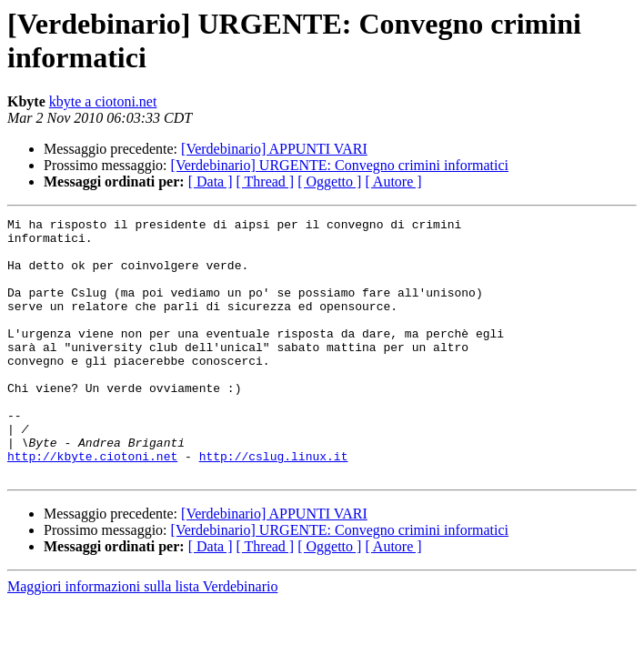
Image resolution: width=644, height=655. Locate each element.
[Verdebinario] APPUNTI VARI (274, 149)
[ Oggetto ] (329, 181)
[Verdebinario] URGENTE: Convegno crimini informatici (340, 165)
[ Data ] (211, 181)
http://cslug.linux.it (274, 505)
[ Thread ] (266, 181)
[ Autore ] (393, 181)
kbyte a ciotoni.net (103, 101)
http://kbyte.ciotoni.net (92, 505)
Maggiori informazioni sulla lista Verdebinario (142, 638)
